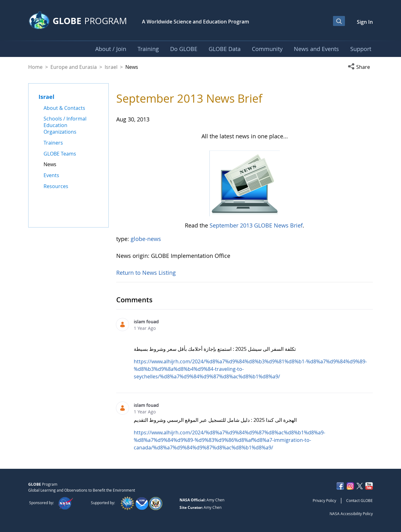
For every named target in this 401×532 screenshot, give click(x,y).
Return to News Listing (146, 273)
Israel (111, 67)
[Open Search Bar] (339, 21)
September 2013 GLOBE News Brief (256, 225)
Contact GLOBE (359, 500)
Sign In (365, 22)
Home (35, 67)
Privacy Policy (324, 500)
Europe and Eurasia (74, 67)
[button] (360, 67)
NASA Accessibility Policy (351, 514)
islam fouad (146, 322)
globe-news (146, 239)
